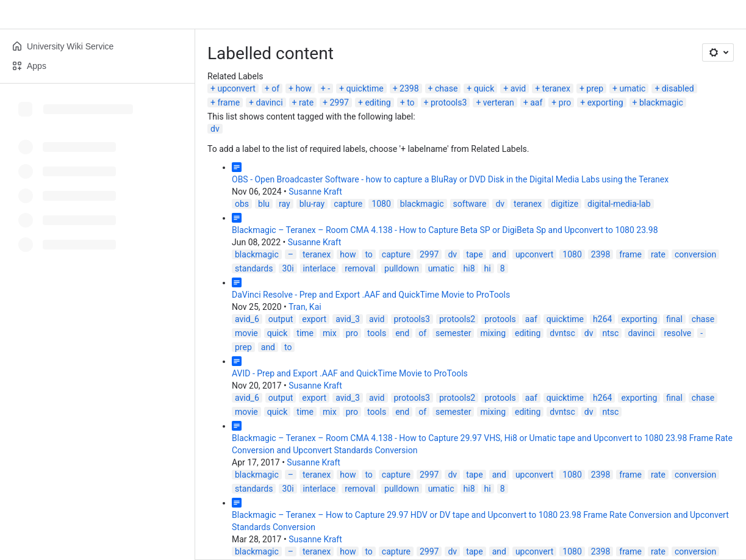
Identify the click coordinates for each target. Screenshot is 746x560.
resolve (677, 333)
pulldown (402, 268)
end (402, 333)
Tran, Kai (305, 307)
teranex (556, 88)
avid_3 (348, 319)
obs (242, 204)
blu (264, 204)
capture (348, 204)
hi (488, 268)
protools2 (457, 319)
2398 (409, 88)
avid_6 (247, 319)
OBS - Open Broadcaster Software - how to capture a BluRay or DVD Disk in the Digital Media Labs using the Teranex (450, 179)
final (674, 319)
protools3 (449, 102)
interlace (320, 268)
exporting (605, 102)
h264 (602, 319)
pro (565, 102)
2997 (339, 102)
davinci (270, 102)
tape (474, 254)
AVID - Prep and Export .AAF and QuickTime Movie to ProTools (350, 373)
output (281, 319)
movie (246, 333)
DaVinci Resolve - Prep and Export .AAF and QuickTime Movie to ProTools (371, 295)
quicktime (364, 88)
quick (484, 88)
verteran (499, 102)
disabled (678, 88)
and (499, 254)
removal (360, 268)
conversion (695, 254)
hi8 (469, 268)
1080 (381, 204)
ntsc (611, 333)
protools (500, 319)
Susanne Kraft (315, 192)
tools (377, 333)
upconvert (236, 88)
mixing (493, 333)
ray (285, 204)
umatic (633, 88)
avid (518, 88)
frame (228, 102)
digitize (565, 204)
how (304, 88)
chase (446, 88)
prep (595, 88)
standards (254, 268)
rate (306, 102)
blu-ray (312, 204)
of (275, 88)
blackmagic (661, 102)
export (314, 319)
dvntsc (562, 333)
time (305, 333)
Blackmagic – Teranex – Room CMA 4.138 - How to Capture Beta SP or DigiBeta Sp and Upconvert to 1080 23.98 (445, 230)
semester (453, 333)
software (470, 204)
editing (378, 102)
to (411, 102)
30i (288, 268)
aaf (536, 102)
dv (215, 129)
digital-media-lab (619, 204)
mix (330, 333)
